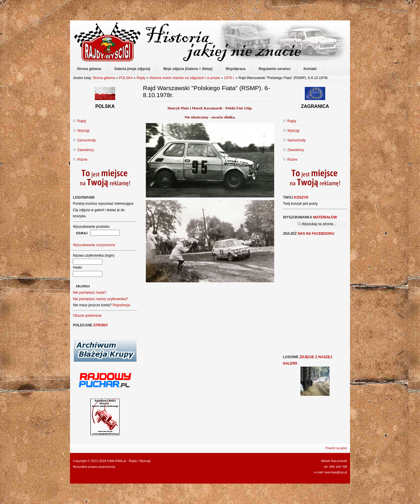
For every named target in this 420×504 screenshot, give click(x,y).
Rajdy (141, 78)
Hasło (77, 267)
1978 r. (229, 78)
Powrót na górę (336, 448)
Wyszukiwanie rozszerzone (94, 245)
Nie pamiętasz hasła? (90, 293)
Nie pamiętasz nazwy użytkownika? (100, 299)
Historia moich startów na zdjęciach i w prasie (185, 78)
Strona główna (104, 78)
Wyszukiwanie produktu (91, 227)
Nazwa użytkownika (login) (94, 256)
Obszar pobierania (87, 316)
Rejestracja (121, 305)
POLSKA (126, 78)
